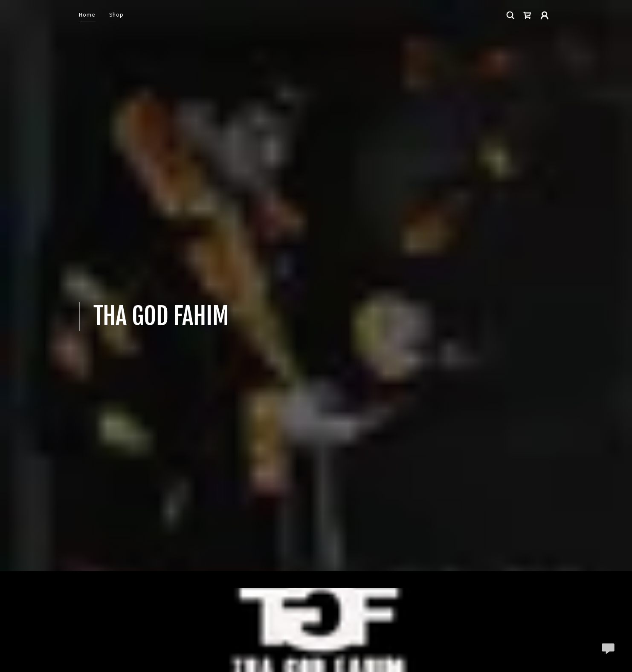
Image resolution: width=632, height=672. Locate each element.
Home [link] (87, 14)
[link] (528, 15)
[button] (545, 15)
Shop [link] (117, 14)
